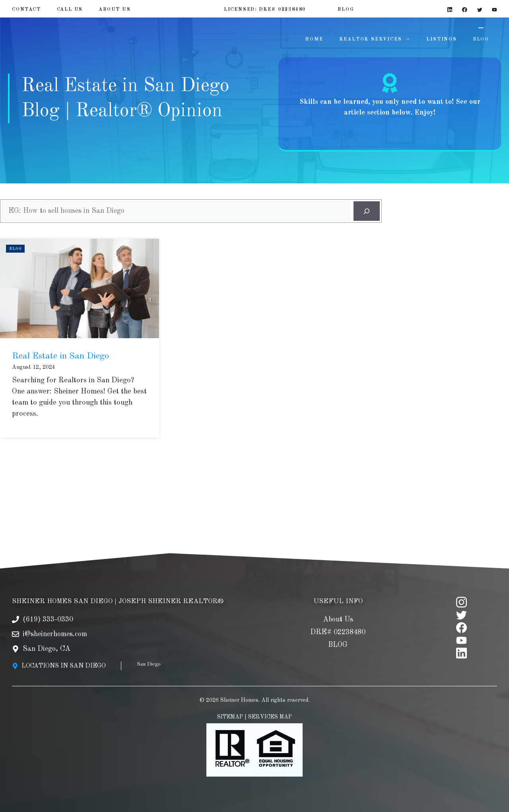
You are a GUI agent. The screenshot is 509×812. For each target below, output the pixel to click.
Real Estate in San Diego (60, 356)
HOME (314, 39)
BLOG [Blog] (346, 10)
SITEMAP (230, 705)
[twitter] (461, 603)
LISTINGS (441, 39)
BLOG (481, 39)
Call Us (70, 10)
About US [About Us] (115, 10)
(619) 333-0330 (48, 607)
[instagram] (461, 590)
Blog (16, 249)
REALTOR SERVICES (379, 39)
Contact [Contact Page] (26, 10)
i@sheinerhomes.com (55, 622)
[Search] (367, 211)
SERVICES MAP (270, 705)
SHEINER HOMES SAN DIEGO (62, 589)
